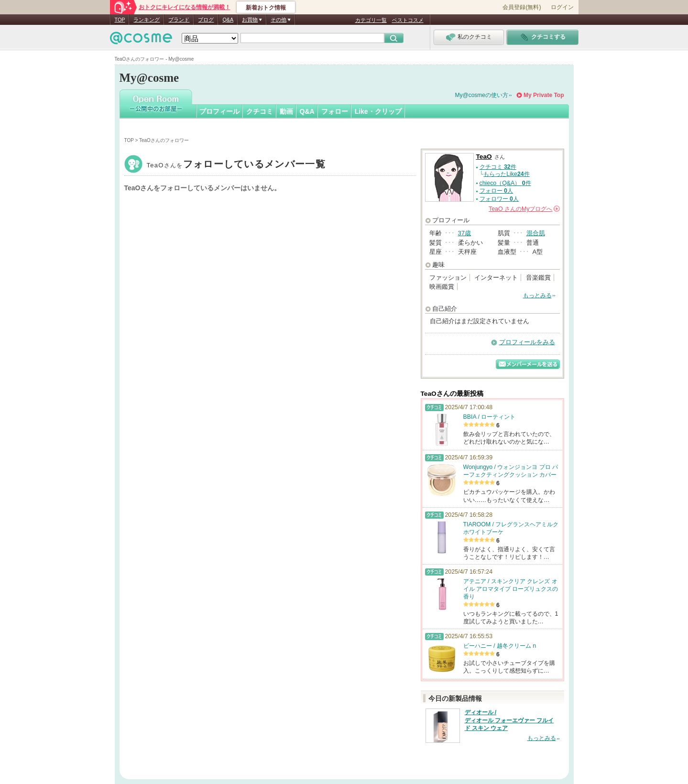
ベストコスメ (408, 20)
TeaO (236, 165)
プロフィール (219, 111)
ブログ (206, 20)
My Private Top (544, 95)
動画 (286, 111)
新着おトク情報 (266, 8)
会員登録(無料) (522, 7)
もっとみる (537, 295)
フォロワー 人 (499, 199)
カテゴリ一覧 (371, 20)
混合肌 (536, 233)
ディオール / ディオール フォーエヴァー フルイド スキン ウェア (509, 720)
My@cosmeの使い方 (482, 95)
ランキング (147, 20)
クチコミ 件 (498, 167)
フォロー (335, 111)
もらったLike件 (506, 174)
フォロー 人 (496, 191)
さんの (524, 209)
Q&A (228, 20)
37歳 (464, 233)
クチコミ (260, 111)
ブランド (179, 20)
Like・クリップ (378, 111)
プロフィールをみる (527, 342)
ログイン (562, 7)
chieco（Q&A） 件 (505, 183)
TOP (120, 20)
